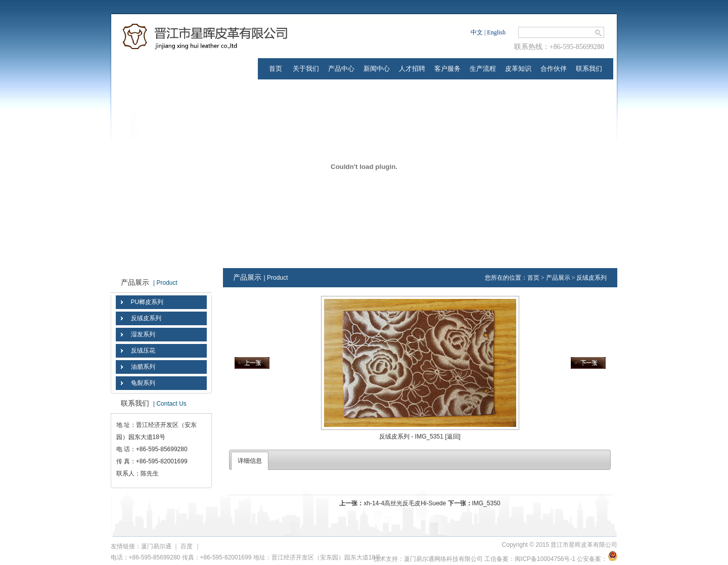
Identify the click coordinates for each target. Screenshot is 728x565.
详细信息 (250, 461)
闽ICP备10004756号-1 (545, 559)
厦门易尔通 (156, 546)
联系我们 (589, 69)
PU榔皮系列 (147, 302)
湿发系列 (143, 334)
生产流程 (483, 69)
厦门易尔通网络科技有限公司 (443, 559)
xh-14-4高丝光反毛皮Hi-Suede (405, 503)
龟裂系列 (143, 383)
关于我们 (306, 69)
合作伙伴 (554, 69)
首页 (276, 69)
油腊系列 (143, 367)
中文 (477, 32)
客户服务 (447, 69)
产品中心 (341, 69)
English (496, 32)
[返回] (453, 437)
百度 (187, 546)
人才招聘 (412, 69)
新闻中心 (377, 69)
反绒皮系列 (146, 318)
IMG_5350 (486, 503)
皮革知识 (518, 69)
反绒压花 (143, 351)
